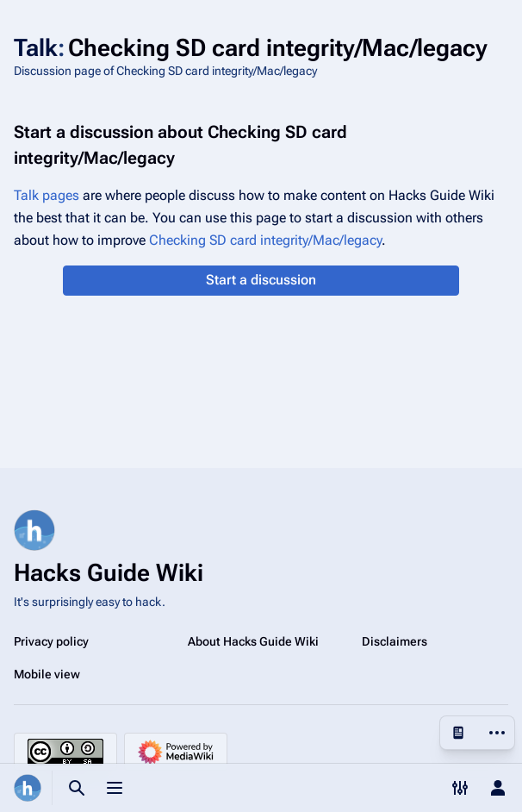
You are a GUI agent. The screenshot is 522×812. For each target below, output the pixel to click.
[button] (261, 281)
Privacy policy (51, 641)
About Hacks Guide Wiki (253, 641)
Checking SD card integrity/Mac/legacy (265, 240)
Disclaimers (395, 641)
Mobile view (47, 674)
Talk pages (47, 195)
